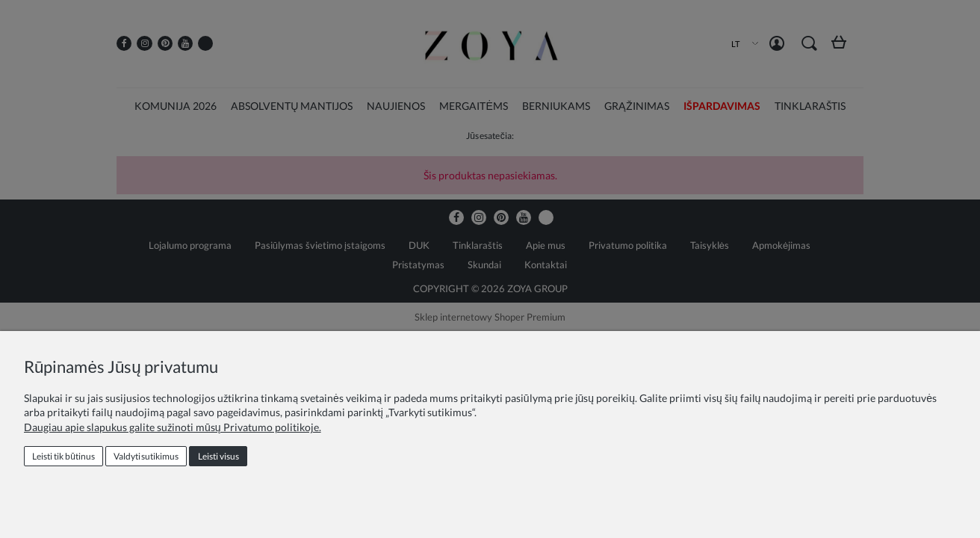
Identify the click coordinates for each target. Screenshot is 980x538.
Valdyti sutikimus (146, 456)
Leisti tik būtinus (63, 456)
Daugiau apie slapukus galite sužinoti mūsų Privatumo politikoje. (173, 427)
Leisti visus (218, 456)
